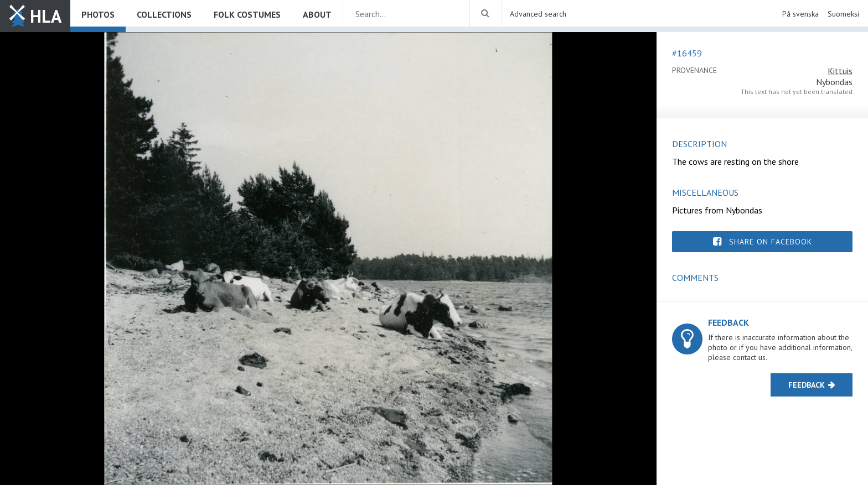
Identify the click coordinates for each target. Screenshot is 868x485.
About (317, 14)
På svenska (800, 14)
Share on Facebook (771, 242)
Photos (98, 14)
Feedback (807, 385)
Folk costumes (247, 14)
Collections (164, 14)
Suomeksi (843, 14)
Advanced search (538, 14)
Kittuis (840, 71)
